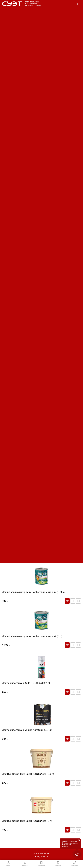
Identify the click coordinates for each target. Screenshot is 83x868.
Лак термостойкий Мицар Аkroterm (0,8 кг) (27, 730)
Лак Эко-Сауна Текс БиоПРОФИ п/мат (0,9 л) (28, 774)
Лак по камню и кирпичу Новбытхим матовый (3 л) (32, 636)
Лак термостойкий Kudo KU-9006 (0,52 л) (26, 683)
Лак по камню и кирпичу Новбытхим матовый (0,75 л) (34, 592)
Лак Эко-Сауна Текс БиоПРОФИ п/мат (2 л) (27, 821)
